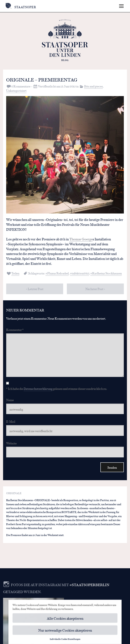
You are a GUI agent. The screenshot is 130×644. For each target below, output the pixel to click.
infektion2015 (80, 273)
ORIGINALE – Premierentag (42, 79)
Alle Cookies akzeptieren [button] (65, 619)
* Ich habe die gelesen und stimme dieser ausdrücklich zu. (57, 389)
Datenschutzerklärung (38, 389)
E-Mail (11, 421)
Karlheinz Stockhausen (107, 273)
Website (11, 443)
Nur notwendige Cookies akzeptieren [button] (65, 631)
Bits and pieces (93, 86)
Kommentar (15, 330)
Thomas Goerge (81, 239)
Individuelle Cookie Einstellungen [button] (65, 640)
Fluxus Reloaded (58, 273)
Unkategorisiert (16, 90)
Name (10, 400)
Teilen (15, 273)
